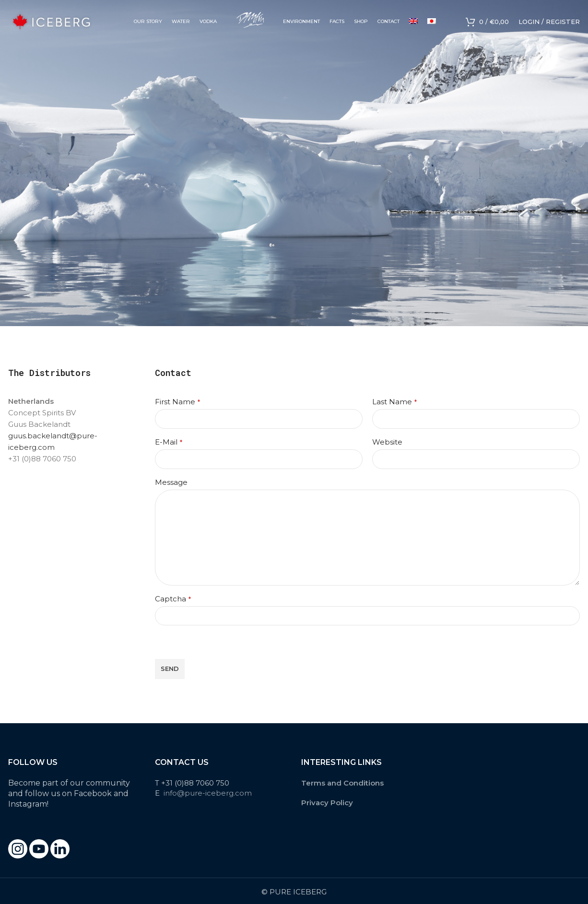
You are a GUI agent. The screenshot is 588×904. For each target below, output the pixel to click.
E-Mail (169, 442)
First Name (177, 402)
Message (171, 482)
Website (387, 442)
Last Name (394, 402)
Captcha (173, 599)
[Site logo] (51, 21)
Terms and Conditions (342, 783)
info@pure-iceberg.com (208, 793)
